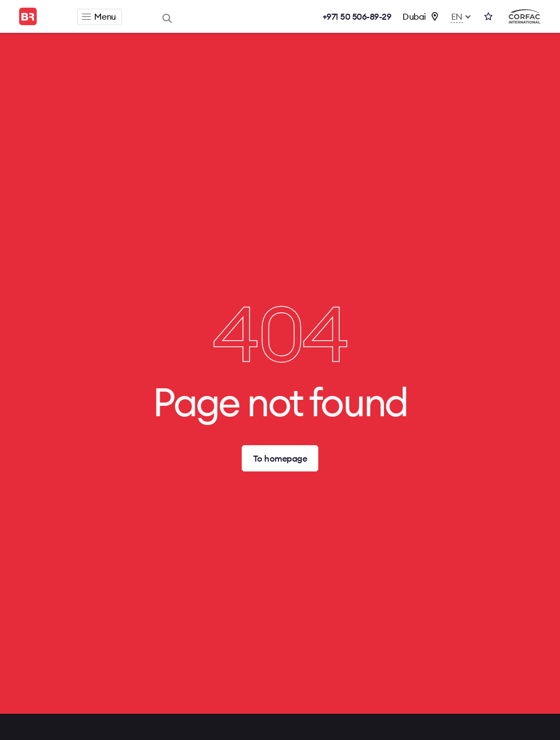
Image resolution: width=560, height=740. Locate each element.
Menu (99, 16)
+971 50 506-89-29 (357, 16)
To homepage (280, 458)
